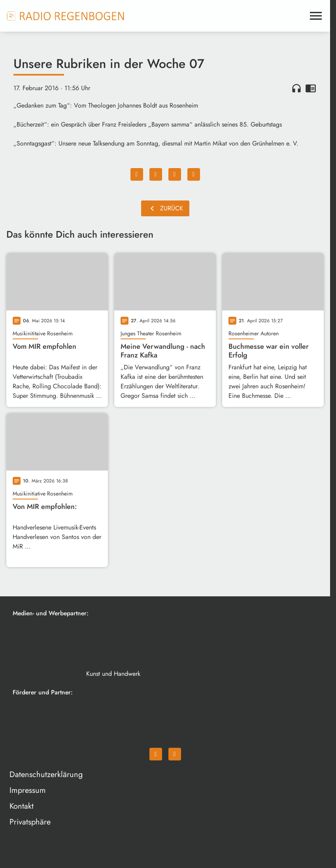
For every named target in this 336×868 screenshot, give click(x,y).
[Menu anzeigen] (316, 16)
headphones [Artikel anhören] (296, 88)
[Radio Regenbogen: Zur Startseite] (66, 16)
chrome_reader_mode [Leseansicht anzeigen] (311, 88)
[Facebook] (156, 754)
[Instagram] (175, 754)
